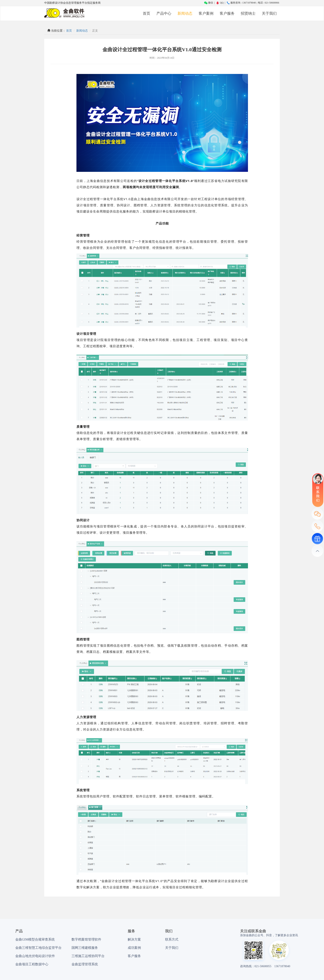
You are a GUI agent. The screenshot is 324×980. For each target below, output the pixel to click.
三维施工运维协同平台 (88, 956)
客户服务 (227, 13)
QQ (220, 3)
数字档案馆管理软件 (86, 939)
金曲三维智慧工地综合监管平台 (38, 948)
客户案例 (206, 13)
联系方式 (172, 939)
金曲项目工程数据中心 (32, 964)
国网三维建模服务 (85, 948)
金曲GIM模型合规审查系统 (35, 939)
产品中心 (164, 13)
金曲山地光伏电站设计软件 (35, 956)
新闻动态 (185, 13)
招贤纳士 (248, 13)
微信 (209, 3)
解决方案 (134, 939)
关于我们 (269, 13)
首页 (147, 13)
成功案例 (134, 948)
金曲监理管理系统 (85, 964)
